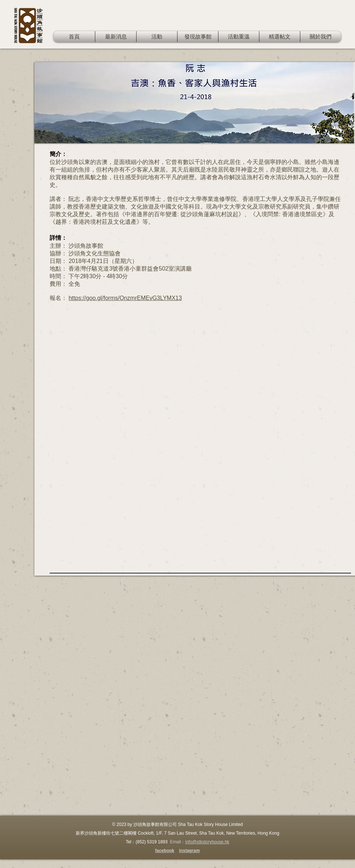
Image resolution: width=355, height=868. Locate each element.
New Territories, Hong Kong (253, 833)
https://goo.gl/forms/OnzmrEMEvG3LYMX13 (125, 298)
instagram (189, 851)
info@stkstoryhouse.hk (207, 842)
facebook (165, 851)
